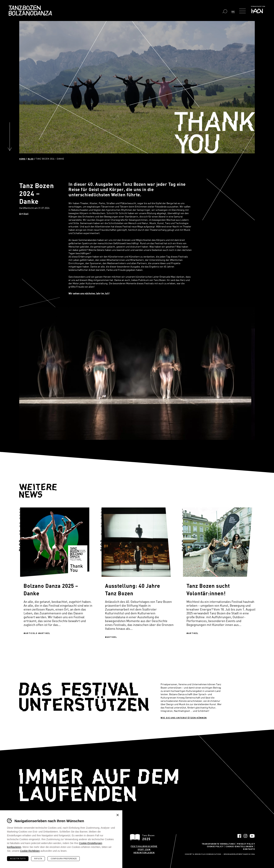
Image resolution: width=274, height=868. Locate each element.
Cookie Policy (215, 846)
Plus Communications (211, 854)
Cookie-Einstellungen (239, 846)
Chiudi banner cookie (118, 815)
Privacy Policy (246, 844)
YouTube (252, 836)
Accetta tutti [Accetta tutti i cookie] (18, 859)
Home (22, 159)
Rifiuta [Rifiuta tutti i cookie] (38, 859)
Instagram (245, 836)
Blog (31, 159)
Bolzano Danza (30, 10)
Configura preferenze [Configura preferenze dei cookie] (64, 859)
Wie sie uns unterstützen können (184, 718)
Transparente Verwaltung (218, 844)
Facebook (239, 836)
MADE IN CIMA (249, 854)
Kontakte (249, 849)
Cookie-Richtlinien (30, 851)
